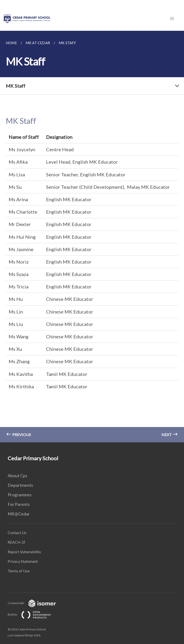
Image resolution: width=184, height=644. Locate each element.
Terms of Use (19, 571)
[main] (92, 237)
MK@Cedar (19, 514)
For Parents (19, 504)
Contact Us (17, 533)
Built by (33, 614)
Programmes (20, 495)
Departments (20, 485)
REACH (14, 542)
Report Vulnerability (24, 552)
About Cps (17, 476)
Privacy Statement (23, 561)
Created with (36, 603)
